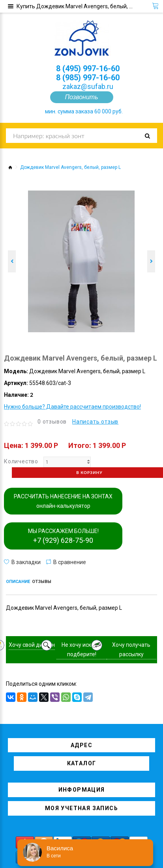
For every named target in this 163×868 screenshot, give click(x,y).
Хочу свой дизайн (32, 645)
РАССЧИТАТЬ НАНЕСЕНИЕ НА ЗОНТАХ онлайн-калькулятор (63, 501)
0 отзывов (52, 422)
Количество (21, 461)
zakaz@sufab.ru (88, 86)
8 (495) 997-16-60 (88, 68)
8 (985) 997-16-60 (88, 78)
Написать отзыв (95, 422)
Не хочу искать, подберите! (81, 650)
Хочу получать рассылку (131, 650)
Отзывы (42, 582)
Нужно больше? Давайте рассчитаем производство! (72, 407)
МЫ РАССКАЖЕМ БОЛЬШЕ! (63, 536)
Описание (18, 582)
